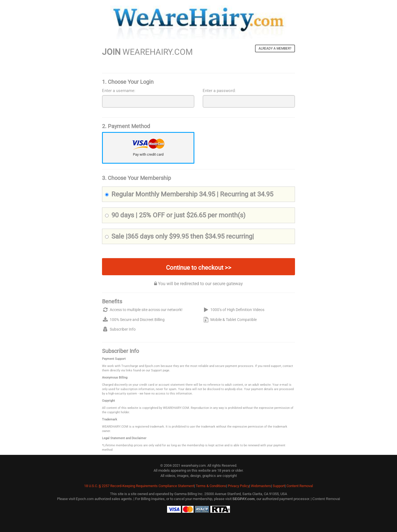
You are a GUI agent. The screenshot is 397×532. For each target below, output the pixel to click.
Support (279, 486)
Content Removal (300, 486)
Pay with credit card (148, 154)
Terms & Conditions (211, 486)
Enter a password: (219, 91)
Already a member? (275, 48)
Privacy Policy (238, 486)
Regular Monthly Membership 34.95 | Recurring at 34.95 (189, 194)
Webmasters (261, 486)
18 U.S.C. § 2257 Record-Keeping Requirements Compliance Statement (139, 486)
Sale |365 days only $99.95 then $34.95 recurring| (179, 236)
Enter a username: (119, 91)
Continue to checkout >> (199, 268)
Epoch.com (85, 499)
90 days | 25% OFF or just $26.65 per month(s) (175, 215)
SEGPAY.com (244, 499)
